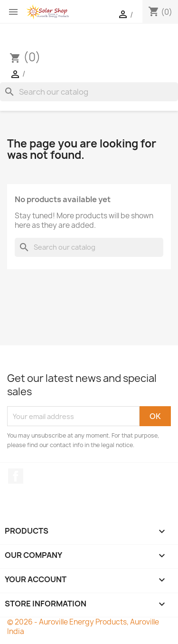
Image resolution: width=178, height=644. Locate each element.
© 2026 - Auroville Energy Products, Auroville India (83, 627)
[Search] (89, 92)
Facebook (16, 476)
